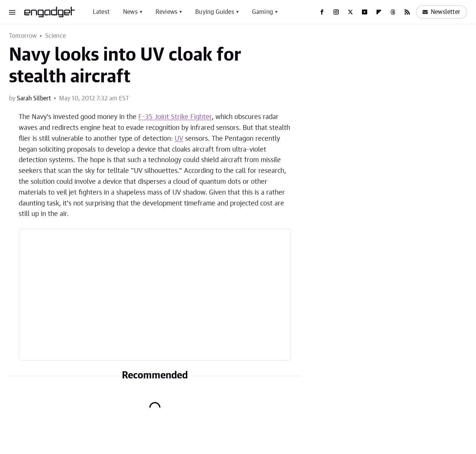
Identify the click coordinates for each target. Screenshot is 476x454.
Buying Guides (215, 12)
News (130, 12)
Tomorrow (23, 36)
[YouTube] (365, 12)
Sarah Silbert (34, 98)
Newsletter (441, 12)
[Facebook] (322, 12)
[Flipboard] (379, 12)
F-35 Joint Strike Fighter (175, 117)
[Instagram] (336, 12)
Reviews (166, 12)
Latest (101, 12)
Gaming (262, 12)
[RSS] (407, 12)
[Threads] (393, 12)
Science (56, 36)
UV (179, 139)
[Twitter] (350, 12)
